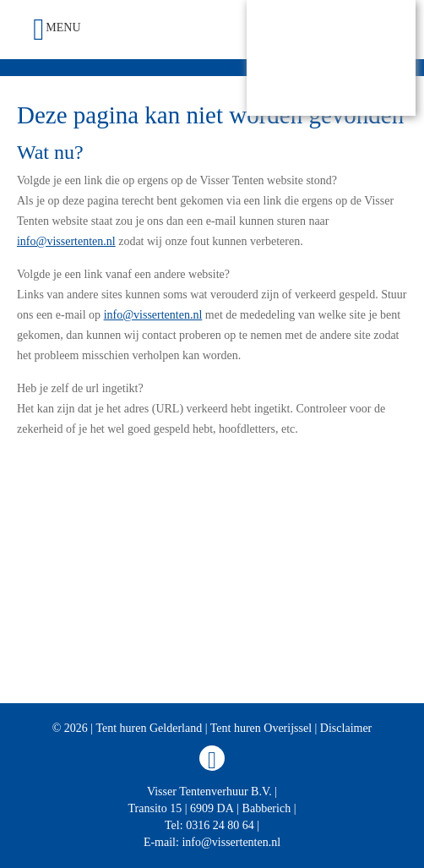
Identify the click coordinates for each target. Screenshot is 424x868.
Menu (57, 30)
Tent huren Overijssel (261, 728)
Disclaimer (346, 728)
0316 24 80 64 (220, 825)
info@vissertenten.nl (66, 241)
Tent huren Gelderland (149, 728)
